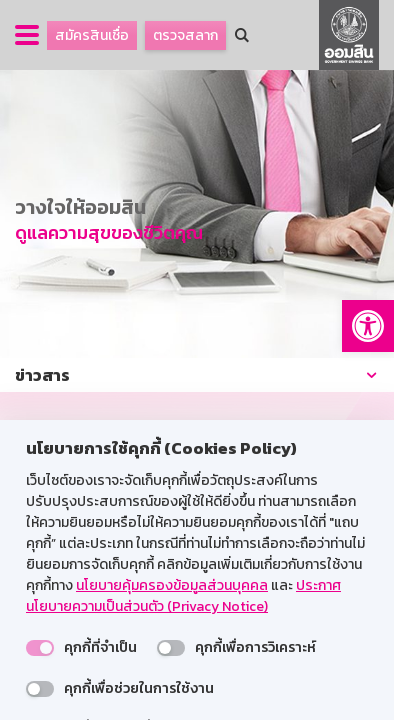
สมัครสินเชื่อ (92, 35)
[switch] (40, 648)
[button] (368, 326)
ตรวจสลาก (185, 35)
